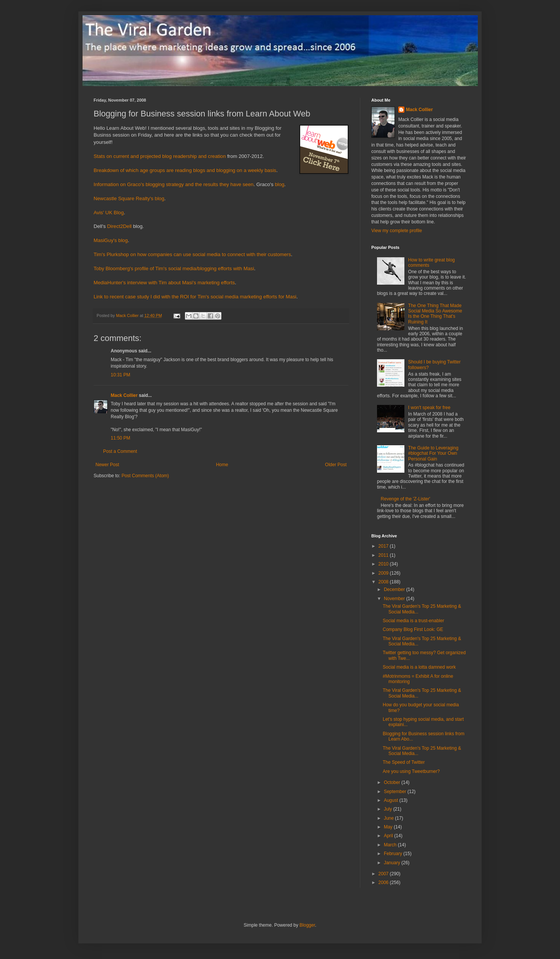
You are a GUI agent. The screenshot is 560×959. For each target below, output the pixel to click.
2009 (384, 573)
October (393, 782)
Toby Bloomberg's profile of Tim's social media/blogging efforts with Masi (174, 268)
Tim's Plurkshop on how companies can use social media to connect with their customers (192, 254)
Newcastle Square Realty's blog (129, 198)
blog (279, 184)
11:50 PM (120, 438)
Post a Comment (120, 451)
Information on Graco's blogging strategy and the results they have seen (173, 184)
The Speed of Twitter (404, 762)
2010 (384, 564)
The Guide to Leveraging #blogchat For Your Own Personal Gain (433, 453)
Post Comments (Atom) (145, 476)
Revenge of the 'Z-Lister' (406, 499)
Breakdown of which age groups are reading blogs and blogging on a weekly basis (185, 170)
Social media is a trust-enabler (413, 621)
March (391, 845)
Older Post (336, 465)
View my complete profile (397, 231)
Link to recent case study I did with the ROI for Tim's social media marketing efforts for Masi (195, 297)
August (392, 800)
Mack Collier (124, 395)
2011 (384, 555)
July (389, 809)
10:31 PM (120, 375)
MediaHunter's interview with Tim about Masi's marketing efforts (164, 283)
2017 (384, 546)
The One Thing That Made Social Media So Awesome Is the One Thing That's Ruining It (435, 314)
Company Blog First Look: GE (413, 629)
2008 (384, 582)
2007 (384, 874)
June (389, 818)
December (395, 589)
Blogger (307, 925)
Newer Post (107, 465)
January (393, 863)
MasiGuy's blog (111, 240)
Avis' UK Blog (109, 213)
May (389, 827)
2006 (384, 883)
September (396, 792)
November (395, 599)
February (394, 854)
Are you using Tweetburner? (411, 771)
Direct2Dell (120, 226)
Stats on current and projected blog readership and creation (160, 156)
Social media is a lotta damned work (419, 667)
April (389, 836)
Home (222, 465)
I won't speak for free (429, 408)
